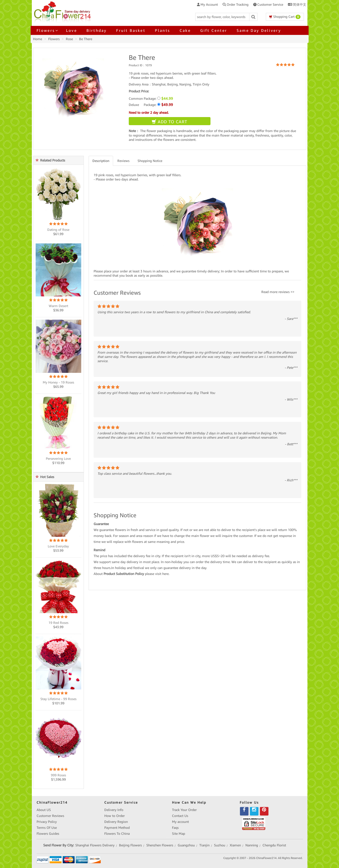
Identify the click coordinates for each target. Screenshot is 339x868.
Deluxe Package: (151, 105)
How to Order (115, 816)
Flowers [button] (47, 30)
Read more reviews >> (278, 292)
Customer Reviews (50, 816)
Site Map (179, 834)
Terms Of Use (47, 828)
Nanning (252, 845)
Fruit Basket (131, 30)
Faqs (175, 828)
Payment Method (117, 828)
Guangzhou (186, 845)
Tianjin (204, 845)
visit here (162, 574)
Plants (162, 30)
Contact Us (180, 816)
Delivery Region (116, 822)
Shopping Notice (150, 161)
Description (101, 161)
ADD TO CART (169, 122)
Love (72, 30)
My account (180, 822)
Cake (185, 30)
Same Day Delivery (259, 30)
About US (44, 810)
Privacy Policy (47, 822)
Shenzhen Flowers (160, 845)
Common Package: (151, 98)
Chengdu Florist (274, 845)
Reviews (123, 161)
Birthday (97, 30)
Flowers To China (117, 834)
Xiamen (235, 845)
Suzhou (220, 845)
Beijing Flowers (130, 845)
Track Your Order (184, 810)
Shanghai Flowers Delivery (95, 845)
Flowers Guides (48, 834)
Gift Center (214, 30)
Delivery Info (114, 810)
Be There (86, 39)
